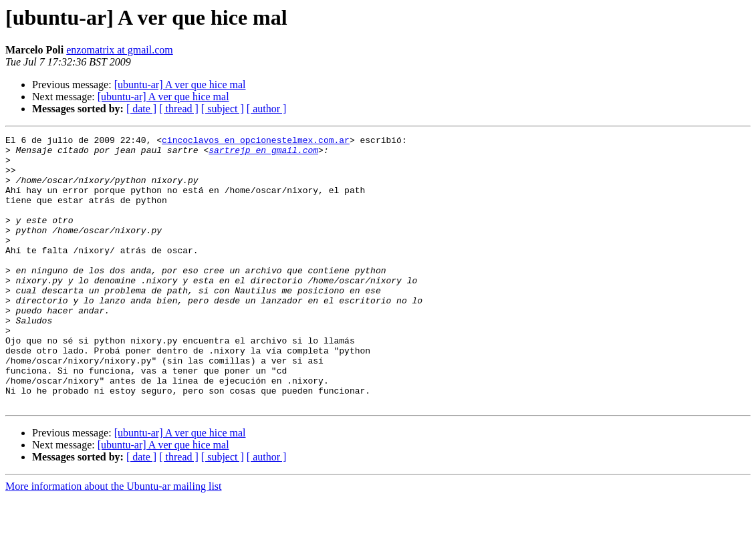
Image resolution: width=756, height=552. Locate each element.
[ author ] (267, 109)
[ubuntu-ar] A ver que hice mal (180, 85)
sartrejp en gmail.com (263, 154)
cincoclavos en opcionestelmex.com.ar (256, 142)
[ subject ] (223, 109)
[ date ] (141, 109)
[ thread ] (179, 109)
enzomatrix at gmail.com (120, 50)
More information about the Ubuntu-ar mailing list (114, 540)
